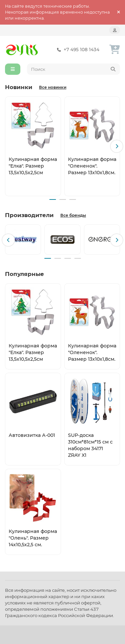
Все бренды (73, 215)
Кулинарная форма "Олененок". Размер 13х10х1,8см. (92, 166)
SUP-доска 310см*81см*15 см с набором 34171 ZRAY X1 (90, 445)
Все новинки (53, 87)
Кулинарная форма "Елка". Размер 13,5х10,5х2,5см (33, 166)
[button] (117, 146)
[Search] (74, 69)
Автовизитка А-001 (32, 435)
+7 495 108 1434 (77, 50)
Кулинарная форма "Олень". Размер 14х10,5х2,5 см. (33, 538)
